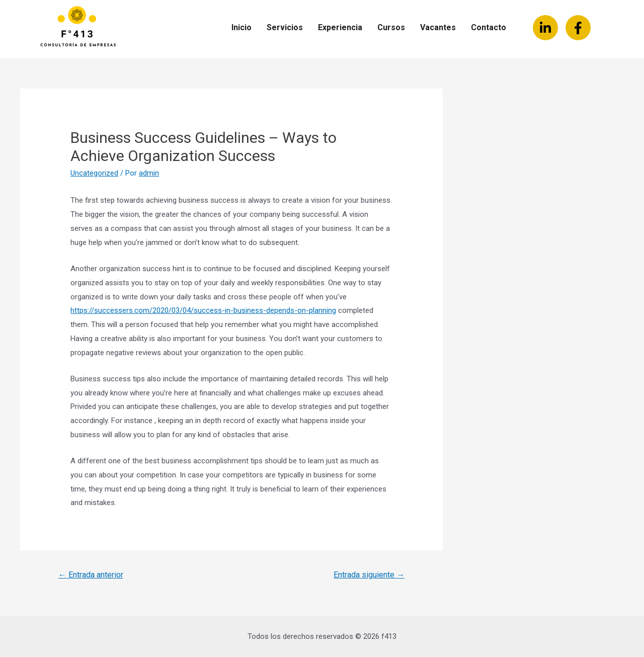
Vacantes (438, 27)
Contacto (489, 27)
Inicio (242, 27)
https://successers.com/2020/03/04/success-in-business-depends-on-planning (203, 310)
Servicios (285, 27)
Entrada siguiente (369, 575)
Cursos (391, 27)
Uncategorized (94, 173)
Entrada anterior (91, 575)
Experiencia (340, 27)
